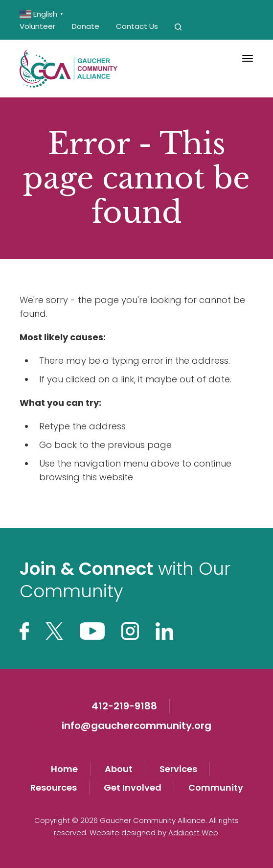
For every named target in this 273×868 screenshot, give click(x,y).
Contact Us (137, 26)
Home (64, 769)
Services (178, 769)
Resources (54, 787)
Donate (86, 26)
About (119, 769)
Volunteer (37, 26)
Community (216, 787)
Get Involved (133, 787)
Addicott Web (193, 833)
